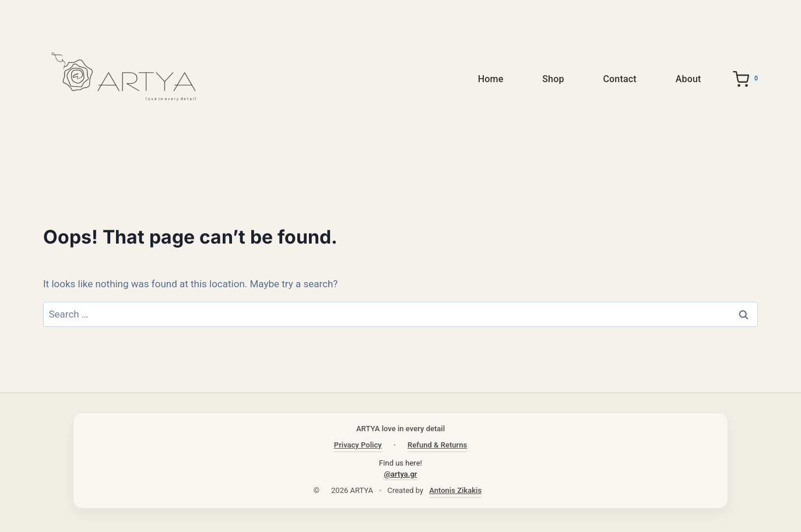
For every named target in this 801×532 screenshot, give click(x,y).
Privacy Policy (358, 445)
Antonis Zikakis (455, 490)
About (688, 79)
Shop (553, 79)
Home (491, 79)
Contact (619, 79)
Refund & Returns (437, 445)
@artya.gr (400, 474)
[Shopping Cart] (748, 79)
